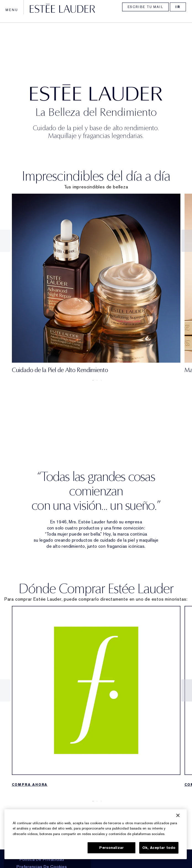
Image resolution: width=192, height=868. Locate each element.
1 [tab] (92, 380)
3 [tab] (100, 380)
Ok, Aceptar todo (159, 848)
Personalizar (111, 848)
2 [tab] (96, 380)
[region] (96, 834)
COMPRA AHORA (30, 785)
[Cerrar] (178, 815)
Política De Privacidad (42, 859)
